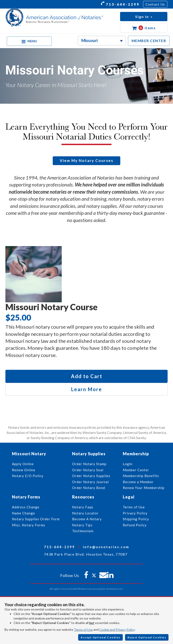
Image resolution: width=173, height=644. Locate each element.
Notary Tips (82, 525)
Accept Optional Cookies (100, 637)
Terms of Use (83, 629)
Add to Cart (87, 376)
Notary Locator (85, 513)
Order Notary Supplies (91, 476)
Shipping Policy (136, 519)
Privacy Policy (135, 513)
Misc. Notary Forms (29, 525)
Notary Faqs (83, 507)
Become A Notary (87, 519)
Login (128, 464)
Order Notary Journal (90, 482)
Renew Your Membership (144, 488)
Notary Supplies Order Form (36, 519)
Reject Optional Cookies (147, 637)
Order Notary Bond (89, 488)
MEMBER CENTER (149, 41)
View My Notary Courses (86, 160)
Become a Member (138, 482)
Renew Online (24, 470)
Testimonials (83, 531)
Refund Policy (135, 525)
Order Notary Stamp (89, 464)
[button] (144, 17)
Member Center (136, 470)
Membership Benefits (141, 476)
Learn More (86, 389)
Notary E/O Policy (28, 476)
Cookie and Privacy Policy (117, 629)
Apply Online (23, 464)
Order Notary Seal (88, 470)
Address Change (26, 507)
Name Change (24, 513)
